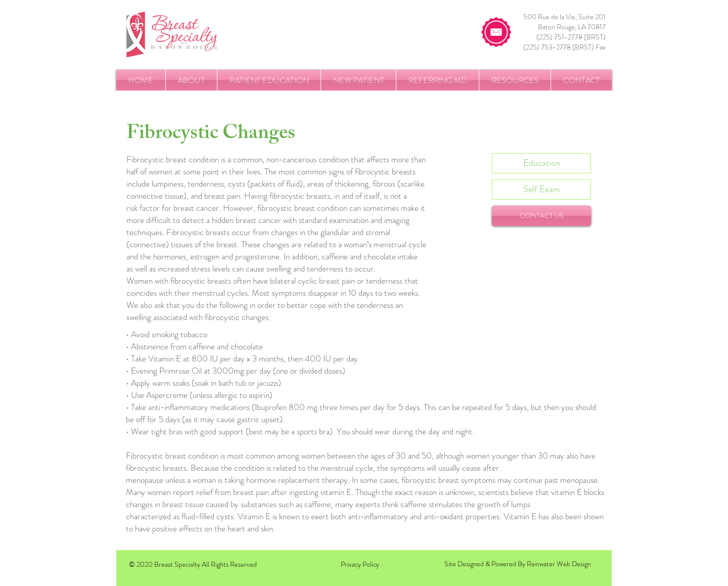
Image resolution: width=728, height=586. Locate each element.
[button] (191, 80)
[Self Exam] (541, 190)
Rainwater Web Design (559, 564)
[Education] (541, 163)
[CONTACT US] (541, 216)
